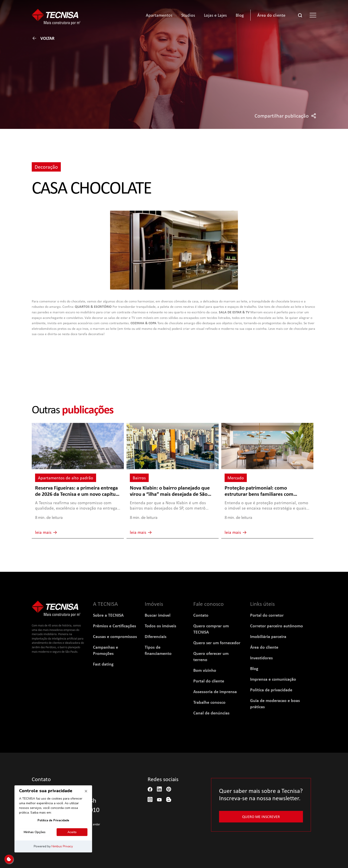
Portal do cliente (209, 681)
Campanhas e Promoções (106, 650)
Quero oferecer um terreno (211, 656)
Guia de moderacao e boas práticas (275, 704)
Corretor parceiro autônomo (277, 626)
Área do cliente (264, 647)
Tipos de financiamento (158, 650)
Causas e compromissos (115, 636)
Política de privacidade (271, 690)
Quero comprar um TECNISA (211, 629)
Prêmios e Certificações (115, 626)
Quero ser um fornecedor (217, 643)
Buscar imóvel (158, 615)
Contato (201, 615)
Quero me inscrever (261, 817)
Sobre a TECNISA (108, 615)
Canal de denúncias (211, 713)
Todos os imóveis (160, 626)
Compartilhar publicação (285, 116)
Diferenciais (156, 636)
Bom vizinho (205, 670)
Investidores (261, 658)
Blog (254, 668)
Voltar (43, 38)
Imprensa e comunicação (273, 679)
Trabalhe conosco (209, 702)
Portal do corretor (267, 615)
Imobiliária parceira (268, 636)
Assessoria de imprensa (215, 692)
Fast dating (103, 664)
